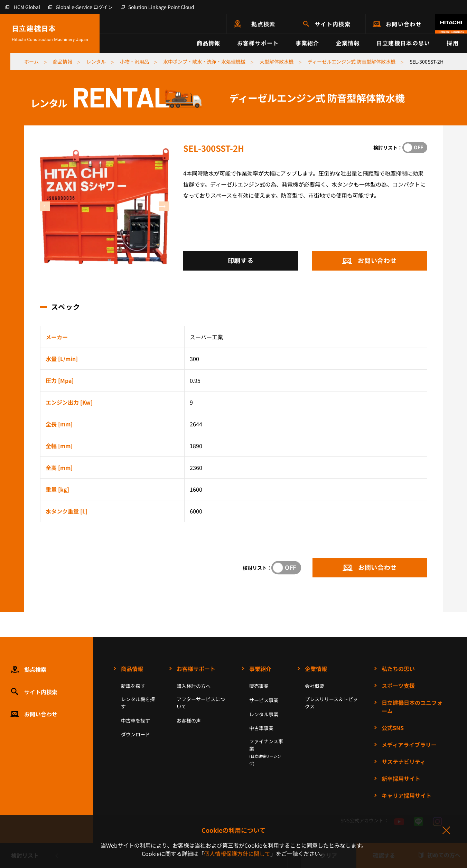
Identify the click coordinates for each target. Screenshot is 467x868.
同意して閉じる (446, 831)
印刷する (241, 260)
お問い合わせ (404, 24)
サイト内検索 (333, 24)
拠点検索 (263, 24)
